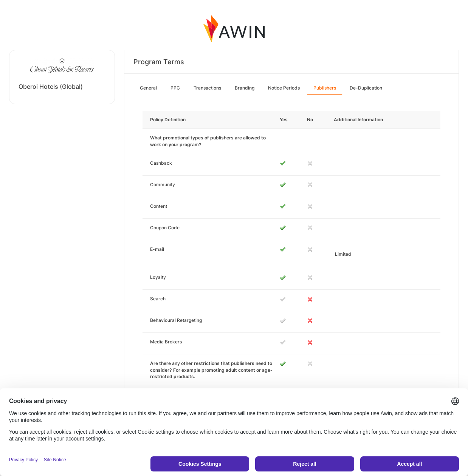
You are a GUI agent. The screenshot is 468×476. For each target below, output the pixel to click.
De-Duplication (366, 88)
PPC (175, 88)
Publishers (325, 88)
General (148, 88)
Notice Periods (284, 88)
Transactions (207, 88)
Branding (245, 88)
